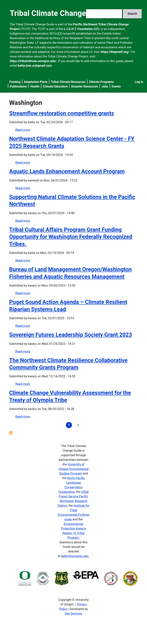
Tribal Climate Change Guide (59, 13)
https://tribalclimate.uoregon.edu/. (33, 61)
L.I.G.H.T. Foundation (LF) (82, 29)
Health (35, 86)
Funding (15, 82)
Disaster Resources (85, 86)
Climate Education (55, 86)
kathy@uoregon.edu (75, 556)
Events (116, 86)
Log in (139, 82)
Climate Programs (101, 82)
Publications (18, 86)
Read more (23, 130)
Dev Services (74, 614)
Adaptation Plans (36, 82)
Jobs (105, 86)
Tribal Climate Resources (68, 82)
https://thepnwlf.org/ (115, 52)
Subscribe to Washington (11, 433)
